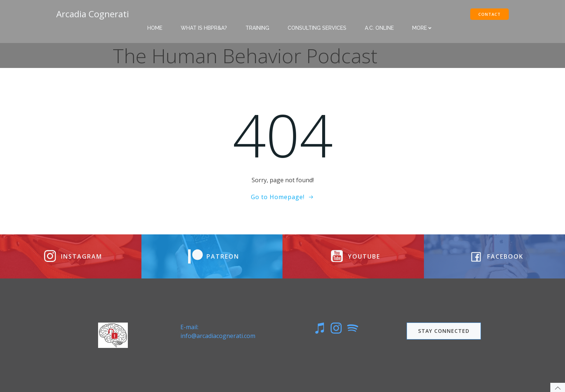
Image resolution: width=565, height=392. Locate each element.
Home (155, 28)
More (422, 28)
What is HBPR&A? (204, 28)
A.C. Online (379, 28)
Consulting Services (317, 28)
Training (257, 28)
